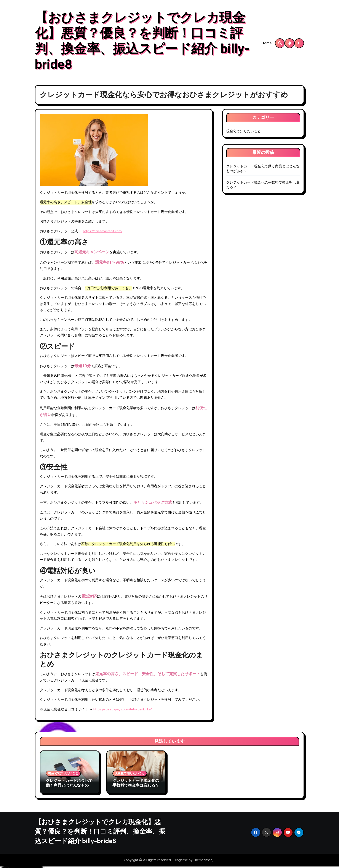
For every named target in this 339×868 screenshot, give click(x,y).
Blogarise (181, 862)
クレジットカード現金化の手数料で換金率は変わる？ (136, 785)
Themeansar (202, 862)
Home (267, 44)
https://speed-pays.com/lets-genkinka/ (123, 711)
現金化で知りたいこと (244, 133)
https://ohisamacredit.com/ (103, 233)
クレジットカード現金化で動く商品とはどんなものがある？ (69, 787)
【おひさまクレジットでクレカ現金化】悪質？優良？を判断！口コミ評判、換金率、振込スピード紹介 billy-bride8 (142, 42)
